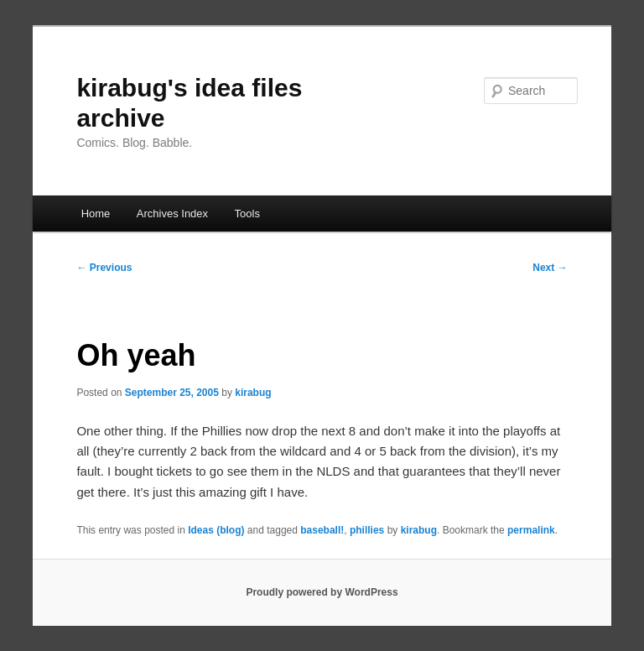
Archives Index (172, 214)
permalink (531, 530)
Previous (104, 268)
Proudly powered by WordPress (322, 592)
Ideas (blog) (216, 530)
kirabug (253, 393)
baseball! (322, 530)
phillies (367, 530)
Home (96, 214)
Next (550, 268)
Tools (247, 214)
